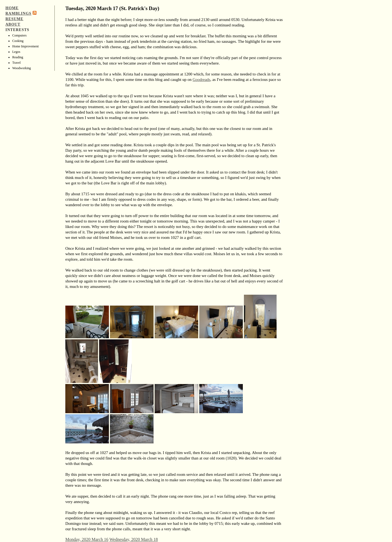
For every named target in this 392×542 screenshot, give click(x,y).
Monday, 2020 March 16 (87, 539)
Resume (14, 19)
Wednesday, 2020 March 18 (134, 539)
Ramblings (18, 13)
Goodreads (201, 80)
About (13, 24)
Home (12, 8)
